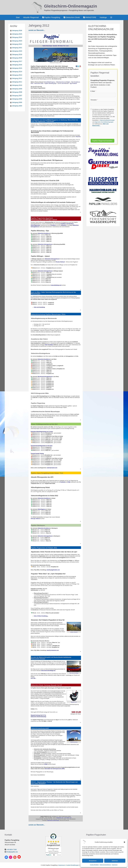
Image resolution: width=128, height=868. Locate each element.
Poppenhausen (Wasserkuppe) (53, 820)
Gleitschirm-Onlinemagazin (71, 6)
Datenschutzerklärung (105, 865)
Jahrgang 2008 (17, 92)
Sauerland (55, 46)
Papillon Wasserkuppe (47, 46)
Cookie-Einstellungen (72, 865)
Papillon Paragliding (51, 17)
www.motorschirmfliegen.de (48, 671)
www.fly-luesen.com (52, 468)
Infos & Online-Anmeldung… (41, 616)
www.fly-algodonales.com (53, 570)
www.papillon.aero (68, 818)
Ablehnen (115, 861)
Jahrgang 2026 (17, 31)
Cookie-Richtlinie (94, 865)
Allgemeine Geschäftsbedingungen (104, 122)
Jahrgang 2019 (17, 55)
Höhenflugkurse (42, 509)
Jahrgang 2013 (17, 75)
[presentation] (104, 132)
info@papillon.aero (60, 818)
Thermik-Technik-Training (37, 454)
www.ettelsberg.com (56, 285)
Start (18, 17)
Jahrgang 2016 (17, 65)
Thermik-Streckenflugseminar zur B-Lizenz (42, 446)
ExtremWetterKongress (49, 82)
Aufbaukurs (64, 225)
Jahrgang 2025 (17, 34)
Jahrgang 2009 (17, 89)
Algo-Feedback (73, 83)
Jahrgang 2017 (17, 61)
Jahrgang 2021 (17, 48)
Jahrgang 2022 (17, 44)
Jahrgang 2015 (17, 68)
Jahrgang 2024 (17, 37)
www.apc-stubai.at (35, 519)
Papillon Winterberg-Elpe (51, 83)
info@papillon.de (12, 852)
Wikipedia (78, 137)
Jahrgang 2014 (17, 72)
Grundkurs (53, 225)
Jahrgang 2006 (17, 99)
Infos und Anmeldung (39, 307)
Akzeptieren (93, 861)
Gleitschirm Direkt (72, 17)
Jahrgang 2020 (17, 51)
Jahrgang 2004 (17, 106)
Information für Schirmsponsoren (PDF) (55, 769)
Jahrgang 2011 (17, 82)
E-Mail (93, 91)
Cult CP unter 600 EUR (63, 83)
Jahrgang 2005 (17, 102)
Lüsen (67, 46)
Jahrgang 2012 (17, 78)
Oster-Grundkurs (49, 345)
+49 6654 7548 (11, 850)
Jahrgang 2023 (17, 41)
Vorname (94, 100)
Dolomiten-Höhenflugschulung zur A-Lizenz (42, 432)
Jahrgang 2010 (17, 85)
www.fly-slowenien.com (53, 650)
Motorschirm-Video (39, 83)
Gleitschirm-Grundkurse (44, 528)
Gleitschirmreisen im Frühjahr (63, 82)
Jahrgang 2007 (17, 96)
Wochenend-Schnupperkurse (45, 377)
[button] (124, 842)
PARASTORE (90, 17)
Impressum (115, 865)
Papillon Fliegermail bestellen (102, 141)
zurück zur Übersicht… (37, 30)
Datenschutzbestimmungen (107, 120)
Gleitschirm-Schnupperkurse (45, 244)
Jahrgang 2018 (17, 58)
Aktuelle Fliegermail (31, 17)
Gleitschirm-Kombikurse (44, 233)
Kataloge (103, 17)
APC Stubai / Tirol (62, 46)
